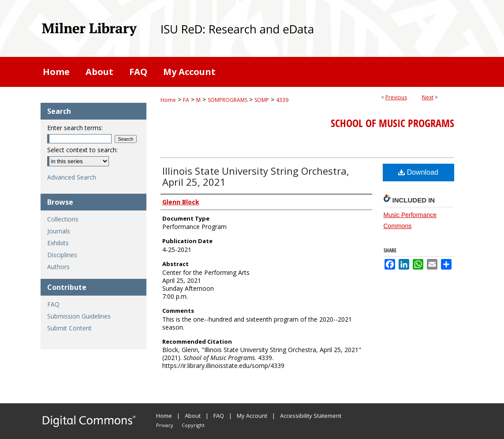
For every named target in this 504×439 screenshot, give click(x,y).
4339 (282, 100)
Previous (396, 97)
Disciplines (62, 255)
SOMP (262, 100)
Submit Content (69, 328)
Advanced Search (72, 177)
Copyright (193, 425)
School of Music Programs (392, 123)
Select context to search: (82, 150)
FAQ (53, 304)
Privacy (165, 425)
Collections (63, 219)
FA (186, 100)
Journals (59, 231)
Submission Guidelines (79, 316)
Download (418, 172)
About (193, 416)
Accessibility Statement (311, 416)
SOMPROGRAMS (228, 100)
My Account (252, 416)
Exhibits (58, 243)
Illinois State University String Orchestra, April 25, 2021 (256, 176)
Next (428, 97)
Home (168, 100)
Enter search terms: (75, 128)
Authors (58, 267)
